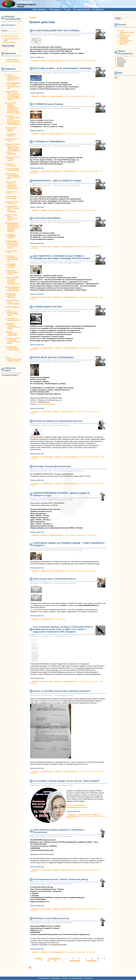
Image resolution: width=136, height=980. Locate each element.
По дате (67, 9)
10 (48, 961)
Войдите (44, 61)
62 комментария (47, 682)
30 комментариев (47, 457)
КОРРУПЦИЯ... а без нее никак (13, 198)
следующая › (75, 961)
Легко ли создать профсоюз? (13, 203)
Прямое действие (37, 57)
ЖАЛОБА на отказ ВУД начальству (51, 918)
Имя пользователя (9, 25)
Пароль (5, 30)
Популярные (55, 9)
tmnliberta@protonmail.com (77, 807)
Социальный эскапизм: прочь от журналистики (13, 348)
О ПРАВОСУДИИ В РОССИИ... (48, 307)
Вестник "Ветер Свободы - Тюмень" (13, 159)
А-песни (122, 34)
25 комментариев (47, 619)
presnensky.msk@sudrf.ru (45, 404)
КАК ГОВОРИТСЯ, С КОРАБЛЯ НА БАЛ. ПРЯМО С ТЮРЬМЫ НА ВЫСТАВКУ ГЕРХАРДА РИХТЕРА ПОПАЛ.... (63, 257)
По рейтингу (98, 9)
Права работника (126, 41)
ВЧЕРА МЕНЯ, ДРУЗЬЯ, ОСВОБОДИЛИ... (54, 357)
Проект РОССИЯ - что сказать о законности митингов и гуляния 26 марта (13, 281)
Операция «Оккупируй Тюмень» (11, 236)
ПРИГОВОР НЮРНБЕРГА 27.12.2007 (12, 266)
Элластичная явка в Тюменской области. (55, 579)
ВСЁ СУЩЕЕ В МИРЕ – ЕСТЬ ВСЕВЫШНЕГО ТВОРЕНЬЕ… (63, 68)
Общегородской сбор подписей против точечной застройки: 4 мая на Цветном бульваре (13, 227)
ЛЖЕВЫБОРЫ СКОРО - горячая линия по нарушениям (13, 209)
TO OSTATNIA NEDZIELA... (12, 135)
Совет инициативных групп (127, 32)
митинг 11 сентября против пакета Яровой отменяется (62, 691)
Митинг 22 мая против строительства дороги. (12, 217)
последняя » (92, 961)
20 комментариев (84, 815)
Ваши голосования (14, 62)
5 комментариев (47, 297)
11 (56, 961)
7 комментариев (47, 171)
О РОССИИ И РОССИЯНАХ (47, 218)
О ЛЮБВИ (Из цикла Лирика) (48, 104)
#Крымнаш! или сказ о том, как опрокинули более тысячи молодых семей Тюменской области (14, 96)
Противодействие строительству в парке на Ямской (13, 289)
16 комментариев (47, 484)
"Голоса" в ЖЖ (125, 36)
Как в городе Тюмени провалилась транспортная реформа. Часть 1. (14, 185)
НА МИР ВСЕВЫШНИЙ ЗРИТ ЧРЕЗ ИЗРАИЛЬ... (57, 31)
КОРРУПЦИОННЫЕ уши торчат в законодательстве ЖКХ (14, 86)
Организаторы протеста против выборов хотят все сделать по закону (13, 245)
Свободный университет (124, 38)
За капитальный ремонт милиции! (13, 170)
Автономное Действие (124, 43)
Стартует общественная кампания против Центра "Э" (13, 78)
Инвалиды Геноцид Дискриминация (52, 466)
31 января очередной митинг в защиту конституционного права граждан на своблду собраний (14, 120)
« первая (38, 959)
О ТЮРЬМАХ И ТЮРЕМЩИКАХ (49, 142)
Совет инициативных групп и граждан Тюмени (13, 313)
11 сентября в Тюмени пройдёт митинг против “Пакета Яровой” (66, 781)
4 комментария (46, 412)
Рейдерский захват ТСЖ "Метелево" (11, 296)
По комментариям (82, 9)
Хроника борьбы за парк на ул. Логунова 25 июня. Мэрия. (14, 341)
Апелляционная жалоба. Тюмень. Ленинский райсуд (61, 879)
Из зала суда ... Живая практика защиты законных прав (13, 176)
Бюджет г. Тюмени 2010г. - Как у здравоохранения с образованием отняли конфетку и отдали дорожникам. (14, 149)
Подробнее (35, 61)
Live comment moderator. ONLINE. (12, 129)
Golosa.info (25, 2)
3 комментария (46, 247)
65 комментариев (47, 771)
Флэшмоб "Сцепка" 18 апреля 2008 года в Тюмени (14, 326)
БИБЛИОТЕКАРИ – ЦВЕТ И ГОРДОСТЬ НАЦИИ (57, 181)
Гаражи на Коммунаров (12, 165)
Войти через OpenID (11, 36)
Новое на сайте (12, 60)
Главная (33, 17)
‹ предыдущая (54, 959)
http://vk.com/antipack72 (76, 805)
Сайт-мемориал (39, 9)
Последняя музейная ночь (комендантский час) (13, 259)
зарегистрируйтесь (57, 61)
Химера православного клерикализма (12, 333)
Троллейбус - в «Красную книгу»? (14, 319)
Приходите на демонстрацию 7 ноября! (13, 272)
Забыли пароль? (10, 42)
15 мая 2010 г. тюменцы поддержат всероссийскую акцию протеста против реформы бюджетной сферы (14, 108)
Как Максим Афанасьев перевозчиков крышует (58, 421)
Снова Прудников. (14, 307)
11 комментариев (47, 348)
